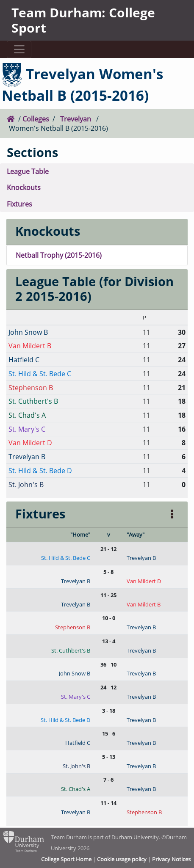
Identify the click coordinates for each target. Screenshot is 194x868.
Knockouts (24, 187)
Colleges (36, 119)
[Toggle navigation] (19, 49)
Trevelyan (76, 119)
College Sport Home (66, 859)
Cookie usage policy (122, 859)
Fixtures (19, 204)
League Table (28, 171)
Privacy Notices (171, 859)
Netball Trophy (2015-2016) (59, 255)
